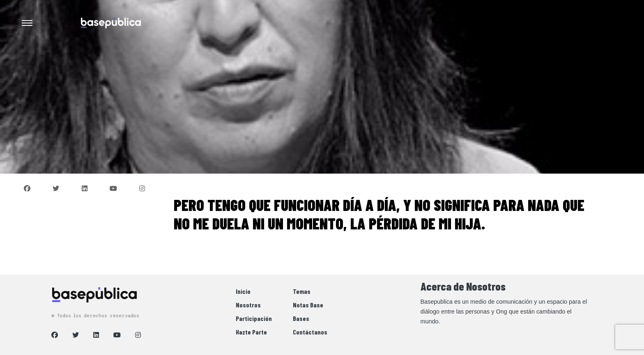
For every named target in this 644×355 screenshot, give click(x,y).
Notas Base (308, 305)
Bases (301, 318)
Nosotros (248, 305)
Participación (254, 318)
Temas (302, 291)
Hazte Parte (251, 332)
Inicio (243, 291)
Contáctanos (310, 332)
